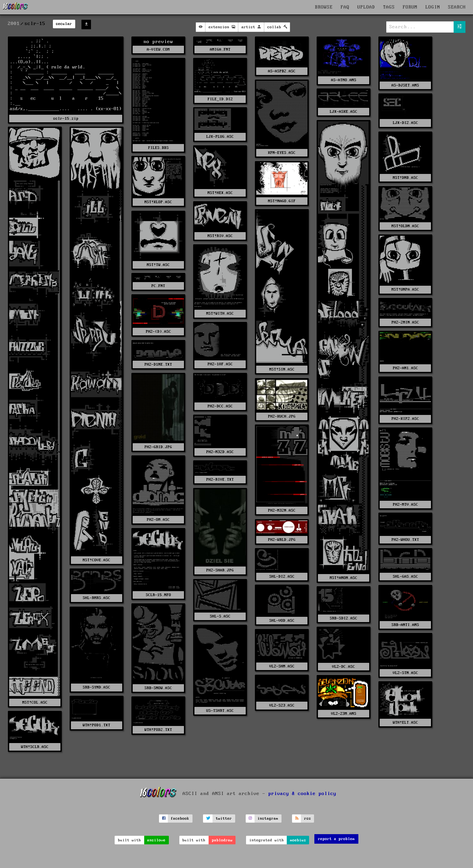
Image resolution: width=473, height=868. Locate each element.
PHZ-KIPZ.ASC (405, 419)
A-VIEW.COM (158, 49)
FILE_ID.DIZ (220, 99)
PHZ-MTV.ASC (405, 505)
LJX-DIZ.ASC (405, 123)
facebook (180, 819)
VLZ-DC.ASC (344, 667)
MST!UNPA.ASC (405, 289)
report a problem (336, 839)
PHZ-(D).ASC (158, 332)
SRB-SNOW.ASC (158, 688)
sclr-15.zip (66, 119)
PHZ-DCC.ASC (220, 406)
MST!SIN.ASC (282, 369)
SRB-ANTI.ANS (405, 625)
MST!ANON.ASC (344, 578)
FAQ (345, 7)
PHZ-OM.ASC (158, 520)
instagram (268, 819)
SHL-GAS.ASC (405, 577)
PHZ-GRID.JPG (158, 447)
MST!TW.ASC (158, 265)
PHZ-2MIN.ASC (405, 322)
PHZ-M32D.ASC (220, 452)
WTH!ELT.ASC (405, 723)
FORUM (410, 7)
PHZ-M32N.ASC (282, 510)
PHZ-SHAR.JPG (220, 570)
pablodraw (222, 840)
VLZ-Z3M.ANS (344, 714)
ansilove (156, 840)
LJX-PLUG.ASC (220, 137)
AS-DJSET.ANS (405, 85)
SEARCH (457, 7)
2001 (14, 24)
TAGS (389, 7)
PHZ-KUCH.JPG (282, 416)
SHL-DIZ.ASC (282, 577)
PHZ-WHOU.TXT (405, 540)
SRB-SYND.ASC (97, 687)
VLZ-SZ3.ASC (282, 705)
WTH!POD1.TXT (97, 725)
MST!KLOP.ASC (158, 202)
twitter (224, 819)
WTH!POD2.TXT (158, 730)
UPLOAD (366, 7)
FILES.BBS (158, 148)
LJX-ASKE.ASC (344, 112)
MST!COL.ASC (35, 702)
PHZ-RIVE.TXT (220, 480)
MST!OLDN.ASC (405, 226)
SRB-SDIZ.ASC (344, 618)
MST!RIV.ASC (220, 236)
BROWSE (324, 7)
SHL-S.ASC (220, 616)
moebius (298, 840)
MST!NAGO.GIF (282, 201)
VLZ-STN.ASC (405, 673)
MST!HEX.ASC (220, 193)
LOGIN (433, 7)
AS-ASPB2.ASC (282, 71)
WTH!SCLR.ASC (35, 747)
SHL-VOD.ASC (282, 621)
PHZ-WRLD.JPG (282, 540)
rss (308, 819)
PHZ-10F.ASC (220, 364)
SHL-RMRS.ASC (97, 598)
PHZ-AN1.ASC (405, 368)
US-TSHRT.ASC (220, 711)
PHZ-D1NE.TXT (158, 364)
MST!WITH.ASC (220, 313)
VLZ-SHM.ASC (282, 666)
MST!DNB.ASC (405, 178)
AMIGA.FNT (220, 49)
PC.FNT (158, 286)
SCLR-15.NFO (158, 595)
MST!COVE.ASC (97, 560)
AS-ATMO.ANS (344, 80)
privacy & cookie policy (302, 793)
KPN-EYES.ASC (282, 153)
